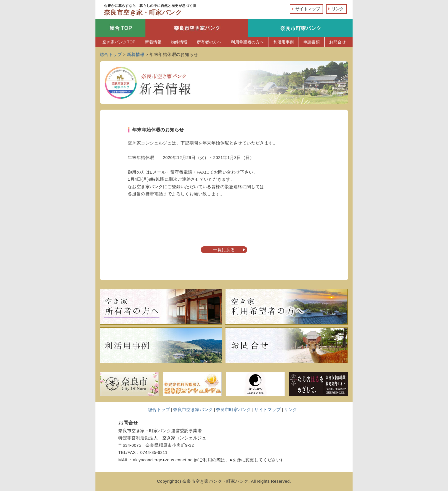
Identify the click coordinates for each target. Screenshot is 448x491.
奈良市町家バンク (234, 410)
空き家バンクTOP (119, 42)
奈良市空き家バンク (193, 410)
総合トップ (159, 410)
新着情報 (153, 42)
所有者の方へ (209, 42)
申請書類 (312, 42)
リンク (338, 9)
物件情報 (179, 42)
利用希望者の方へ (247, 42)
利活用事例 (284, 42)
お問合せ (337, 42)
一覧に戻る (224, 250)
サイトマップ (308, 9)
